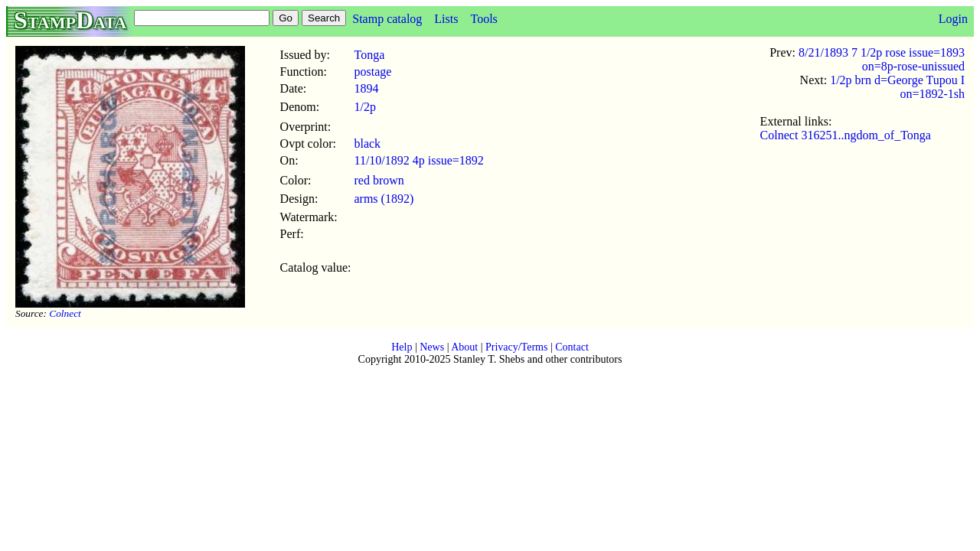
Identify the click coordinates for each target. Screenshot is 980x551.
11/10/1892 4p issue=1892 (418, 160)
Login (953, 19)
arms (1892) (384, 199)
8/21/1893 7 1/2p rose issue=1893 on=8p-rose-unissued (882, 59)
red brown (379, 180)
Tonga (369, 55)
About (464, 347)
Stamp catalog (387, 19)
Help (402, 347)
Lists (446, 19)
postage (372, 72)
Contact (572, 347)
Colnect (65, 313)
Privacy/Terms (516, 347)
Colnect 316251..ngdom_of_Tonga (846, 135)
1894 (366, 88)
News (432, 347)
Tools (483, 19)
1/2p (364, 107)
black (367, 143)
